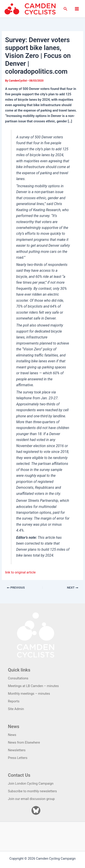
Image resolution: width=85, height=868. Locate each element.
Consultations (18, 678)
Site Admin (16, 709)
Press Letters (18, 758)
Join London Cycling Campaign (31, 783)
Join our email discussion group (31, 799)
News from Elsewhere (24, 742)
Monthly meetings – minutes (29, 694)
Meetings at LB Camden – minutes (33, 686)
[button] (66, 9)
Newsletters (17, 750)
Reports (14, 701)
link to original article (20, 572)
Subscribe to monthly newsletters (32, 791)
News (12, 735)
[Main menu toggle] (77, 9)
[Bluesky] (36, 810)
